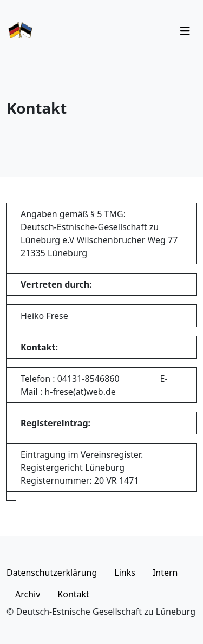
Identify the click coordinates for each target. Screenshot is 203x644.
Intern (165, 573)
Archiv (28, 594)
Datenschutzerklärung (52, 573)
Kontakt (73, 594)
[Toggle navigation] (185, 31)
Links (125, 573)
